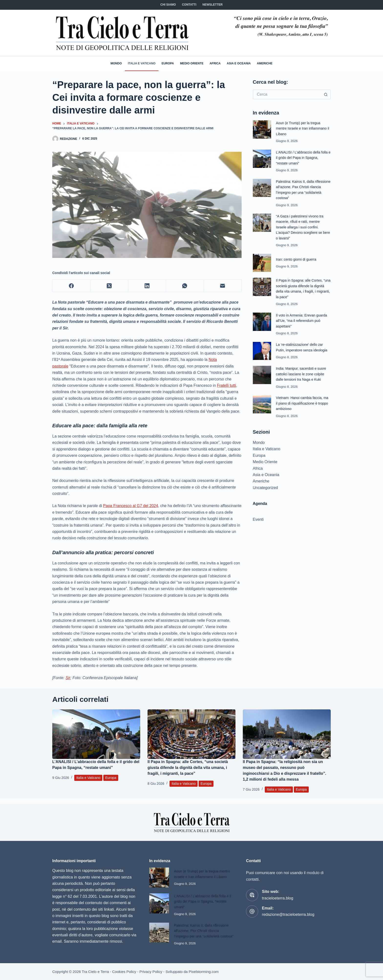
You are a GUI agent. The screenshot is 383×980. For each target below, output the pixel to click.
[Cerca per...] (287, 94)
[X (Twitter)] (109, 286)
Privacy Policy (151, 972)
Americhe (265, 63)
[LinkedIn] (147, 286)
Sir (68, 678)
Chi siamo (168, 5)
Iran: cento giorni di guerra (297, 259)
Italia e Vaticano (142, 63)
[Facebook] (71, 286)
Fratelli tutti (226, 385)
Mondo (116, 63)
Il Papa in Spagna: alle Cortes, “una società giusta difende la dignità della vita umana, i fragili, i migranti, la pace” (188, 768)
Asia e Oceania (239, 63)
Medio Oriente (192, 63)
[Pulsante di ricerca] (326, 94)
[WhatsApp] (185, 286)
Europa (168, 63)
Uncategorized (265, 488)
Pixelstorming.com (204, 972)
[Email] (223, 286)
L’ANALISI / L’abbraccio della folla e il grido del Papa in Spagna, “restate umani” (303, 158)
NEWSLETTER (213, 5)
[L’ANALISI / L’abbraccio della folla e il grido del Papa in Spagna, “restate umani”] (96, 734)
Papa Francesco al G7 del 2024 (131, 506)
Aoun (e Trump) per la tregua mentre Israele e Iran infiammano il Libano (303, 128)
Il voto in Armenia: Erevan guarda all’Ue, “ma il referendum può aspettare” (303, 321)
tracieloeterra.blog (277, 893)
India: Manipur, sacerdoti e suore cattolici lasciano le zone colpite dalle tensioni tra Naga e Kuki (303, 374)
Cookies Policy (124, 972)
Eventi (258, 519)
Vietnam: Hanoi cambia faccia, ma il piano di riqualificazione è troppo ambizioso (301, 403)
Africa (215, 63)
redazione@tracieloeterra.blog (288, 909)
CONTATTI (189, 5)
